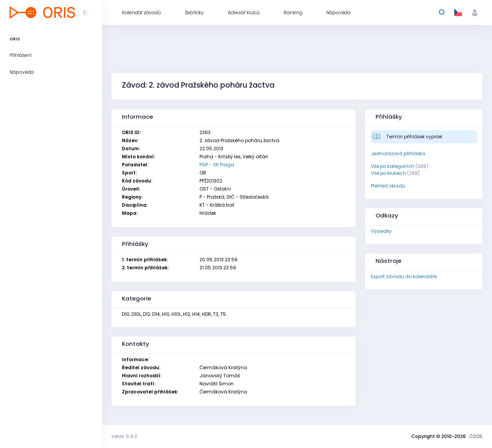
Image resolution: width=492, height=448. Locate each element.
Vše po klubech (388, 173)
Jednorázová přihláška (398, 153)
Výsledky (381, 231)
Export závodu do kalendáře (404, 276)
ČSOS (476, 436)
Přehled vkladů (388, 186)
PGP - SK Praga (217, 165)
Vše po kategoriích (393, 166)
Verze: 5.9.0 (125, 436)
